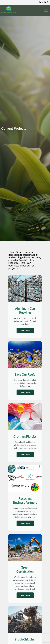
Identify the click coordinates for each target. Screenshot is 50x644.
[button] (46, 10)
